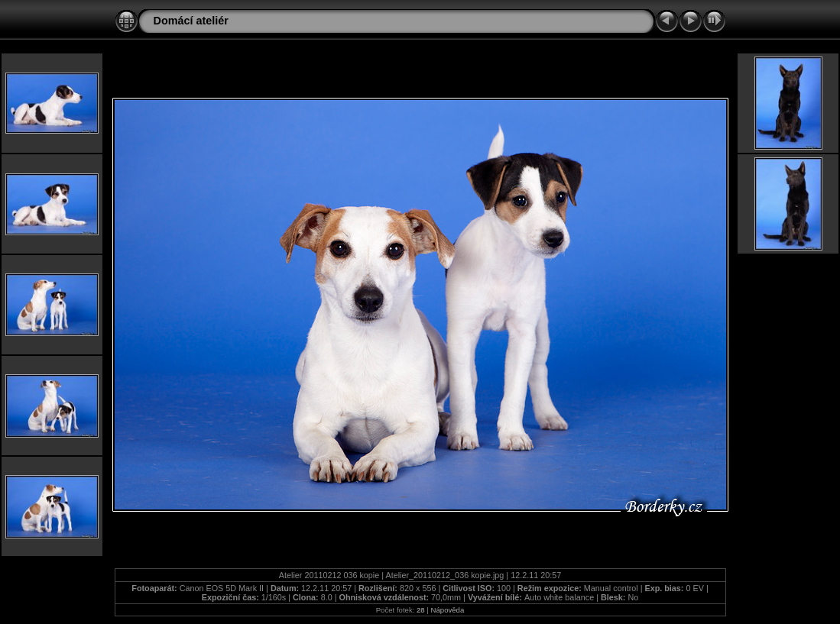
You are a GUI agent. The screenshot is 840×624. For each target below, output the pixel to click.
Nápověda (448, 610)
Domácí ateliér (191, 21)
